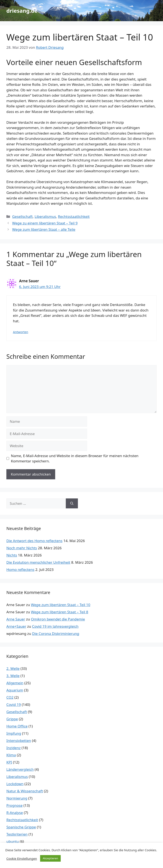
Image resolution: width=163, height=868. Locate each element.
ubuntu (13, 841)
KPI (9, 762)
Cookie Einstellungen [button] (22, 858)
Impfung (14, 733)
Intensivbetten (19, 741)
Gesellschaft (22, 216)
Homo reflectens (20, 570)
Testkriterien (17, 834)
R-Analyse (15, 813)
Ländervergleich (20, 769)
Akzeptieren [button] (50, 858)
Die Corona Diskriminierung (56, 634)
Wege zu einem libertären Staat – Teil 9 (45, 223)
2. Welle (13, 668)
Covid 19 (14, 705)
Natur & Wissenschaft (25, 791)
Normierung (17, 798)
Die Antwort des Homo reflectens (34, 541)
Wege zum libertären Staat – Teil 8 (60, 612)
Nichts (12, 555)
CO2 (10, 697)
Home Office (17, 726)
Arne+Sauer (16, 626)
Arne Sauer (16, 619)
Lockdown (15, 784)
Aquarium (15, 690)
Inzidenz (13, 748)
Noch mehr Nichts (22, 548)
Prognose (14, 805)
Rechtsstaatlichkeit (74, 216)
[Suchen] (72, 504)
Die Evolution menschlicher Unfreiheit (38, 562)
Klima (11, 755)
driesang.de (22, 11)
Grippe (12, 719)
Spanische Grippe (21, 827)
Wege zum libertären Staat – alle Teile (44, 229)
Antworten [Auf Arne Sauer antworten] (21, 332)
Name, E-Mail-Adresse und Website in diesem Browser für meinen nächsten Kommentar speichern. (75, 458)
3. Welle (13, 676)
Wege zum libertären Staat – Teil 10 (61, 605)
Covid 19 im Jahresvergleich (55, 626)
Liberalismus (45, 216)
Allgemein (15, 683)
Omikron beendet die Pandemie (58, 619)
